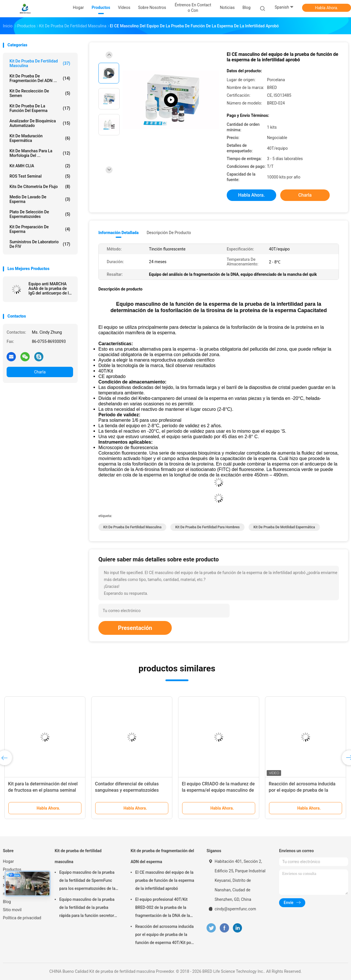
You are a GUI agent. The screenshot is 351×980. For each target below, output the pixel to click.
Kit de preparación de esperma (40, 229)
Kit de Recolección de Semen (40, 93)
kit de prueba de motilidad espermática (284, 527)
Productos (12, 869)
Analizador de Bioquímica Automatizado (40, 123)
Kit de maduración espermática (40, 138)
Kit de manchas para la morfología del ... (40, 153)
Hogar (8, 861)
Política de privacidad (22, 918)
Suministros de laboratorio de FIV (40, 244)
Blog (7, 902)
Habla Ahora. (327, 8)
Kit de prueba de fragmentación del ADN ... (40, 78)
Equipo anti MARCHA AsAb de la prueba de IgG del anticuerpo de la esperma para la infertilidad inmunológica (50, 288)
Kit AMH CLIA (40, 166)
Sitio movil (12, 910)
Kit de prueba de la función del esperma (40, 108)
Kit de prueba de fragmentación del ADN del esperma (162, 856)
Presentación (135, 628)
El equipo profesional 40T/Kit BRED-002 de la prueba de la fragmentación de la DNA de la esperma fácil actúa (163, 908)
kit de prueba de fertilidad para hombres (207, 527)
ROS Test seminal (40, 176)
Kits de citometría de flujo (40, 187)
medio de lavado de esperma (40, 199)
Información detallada (119, 233)
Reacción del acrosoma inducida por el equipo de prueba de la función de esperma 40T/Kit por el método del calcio (164, 935)
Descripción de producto (169, 233)
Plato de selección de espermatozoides (40, 214)
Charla (40, 372)
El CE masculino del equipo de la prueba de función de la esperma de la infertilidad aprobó (165, 880)
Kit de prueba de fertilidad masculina (40, 63)
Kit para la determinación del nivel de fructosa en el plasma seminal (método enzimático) (43, 790)
